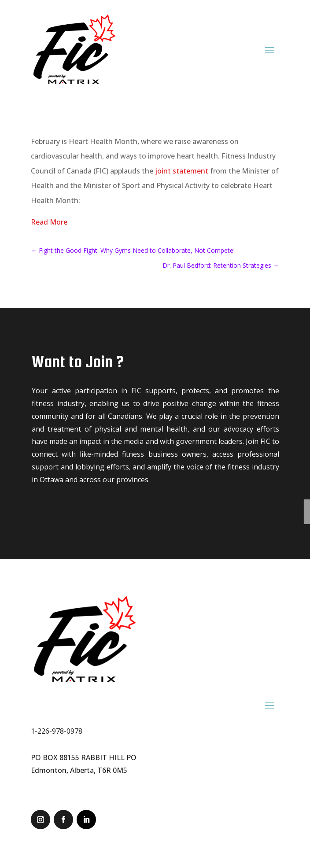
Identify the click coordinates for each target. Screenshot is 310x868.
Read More (49, 222)
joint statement (182, 171)
